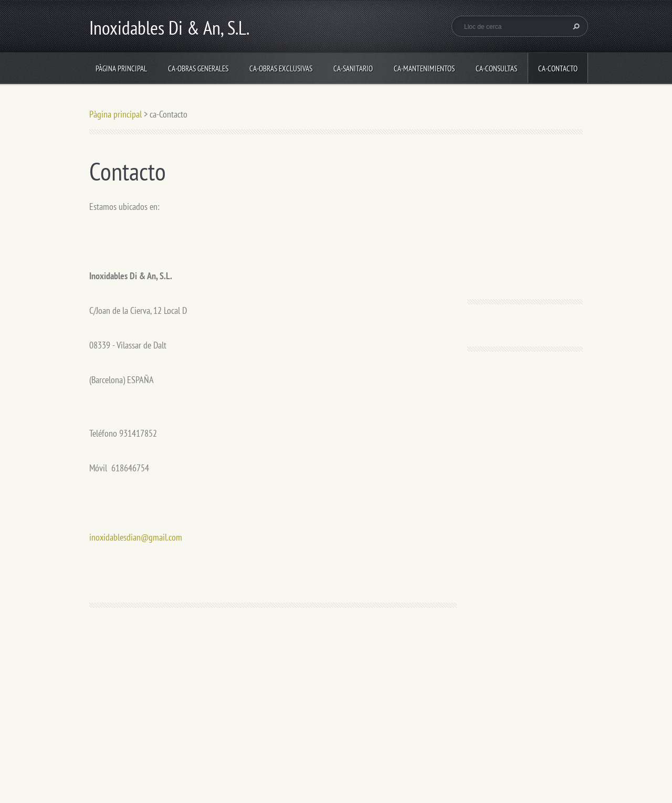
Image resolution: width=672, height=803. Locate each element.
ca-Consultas (496, 68)
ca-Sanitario (353, 68)
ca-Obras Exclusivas (281, 68)
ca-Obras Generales (198, 68)
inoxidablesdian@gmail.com (136, 537)
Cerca (575, 26)
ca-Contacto (558, 68)
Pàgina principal (121, 68)
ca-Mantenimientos (424, 68)
